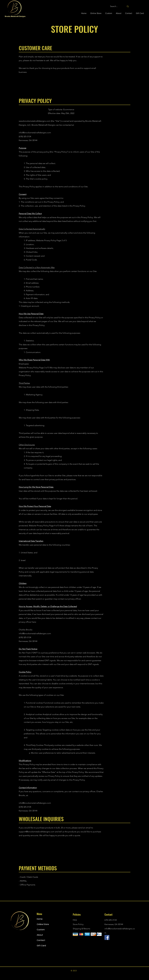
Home (40, 919)
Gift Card (41, 946)
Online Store (43, 924)
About (40, 935)
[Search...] (116, 6)
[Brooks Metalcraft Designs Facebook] (107, 937)
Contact (41, 940)
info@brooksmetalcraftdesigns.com (35, 133)
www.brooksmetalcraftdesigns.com (35, 121)
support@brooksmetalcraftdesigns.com (37, 832)
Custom (41, 930)
